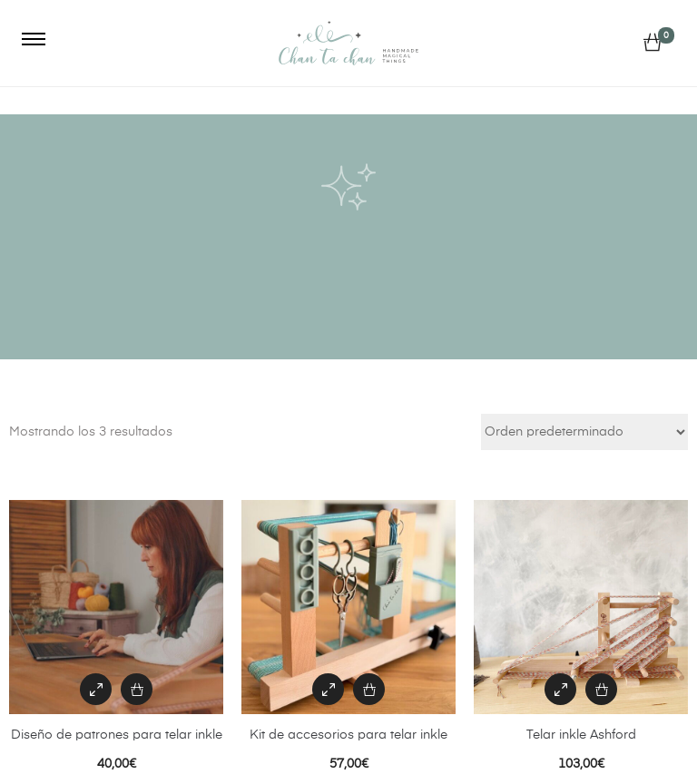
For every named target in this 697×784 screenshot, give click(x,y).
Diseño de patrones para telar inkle (117, 735)
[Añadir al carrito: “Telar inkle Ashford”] (601, 689)
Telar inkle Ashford (581, 735)
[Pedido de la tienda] (584, 432)
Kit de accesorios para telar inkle (348, 735)
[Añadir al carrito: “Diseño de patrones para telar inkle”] (137, 689)
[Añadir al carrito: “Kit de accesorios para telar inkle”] (369, 689)
